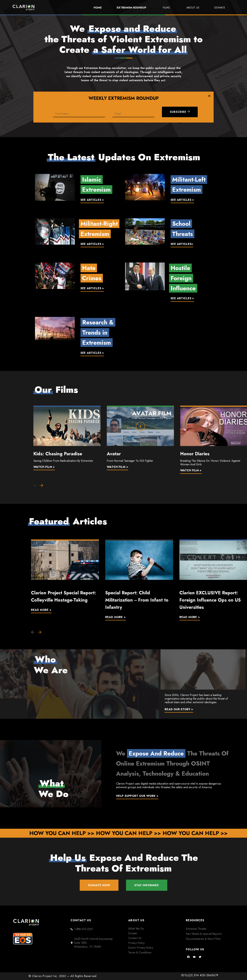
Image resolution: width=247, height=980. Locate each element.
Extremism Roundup (132, 8)
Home (98, 8)
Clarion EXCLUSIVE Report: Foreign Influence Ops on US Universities (210, 600)
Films (167, 8)
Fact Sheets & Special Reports (204, 934)
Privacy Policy (136, 943)
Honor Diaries (195, 454)
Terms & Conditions (140, 953)
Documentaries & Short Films (203, 939)
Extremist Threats (196, 929)
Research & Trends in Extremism (98, 332)
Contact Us (135, 938)
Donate (220, 8)
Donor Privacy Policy (141, 948)
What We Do (136, 929)
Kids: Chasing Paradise (58, 454)
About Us (193, 8)
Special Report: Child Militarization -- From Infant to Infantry (137, 600)
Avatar (114, 454)
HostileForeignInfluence (183, 278)
